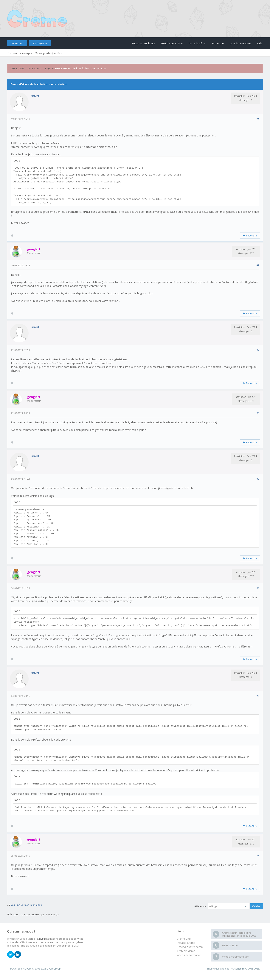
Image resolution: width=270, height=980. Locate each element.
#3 (258, 350)
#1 (258, 119)
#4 (258, 413)
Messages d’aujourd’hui (48, 53)
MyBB (28, 969)
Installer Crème (186, 943)
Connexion (17, 43)
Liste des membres (240, 43)
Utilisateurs (34, 68)
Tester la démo (197, 43)
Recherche (218, 43)
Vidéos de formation (189, 955)
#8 (258, 855)
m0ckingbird (238, 969)
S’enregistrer (40, 43)
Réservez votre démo (190, 947)
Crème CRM (17, 68)
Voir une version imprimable (27, 905)
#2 (258, 265)
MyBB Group (54, 969)
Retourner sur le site (143, 43)
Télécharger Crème (172, 43)
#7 (258, 696)
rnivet (35, 96)
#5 (258, 479)
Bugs (48, 68)
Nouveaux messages (20, 53)
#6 (258, 588)
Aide (260, 43)
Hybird (43, 939)
